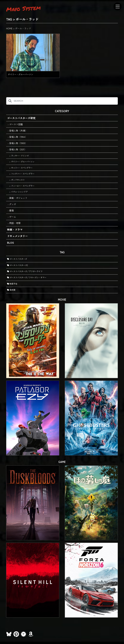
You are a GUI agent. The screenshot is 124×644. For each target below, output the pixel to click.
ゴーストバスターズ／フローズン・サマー (27, 277)
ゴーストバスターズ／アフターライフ (25, 271)
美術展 (11, 290)
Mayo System (24, 8)
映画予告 (12, 284)
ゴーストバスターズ (17, 259)
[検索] (10, 101)
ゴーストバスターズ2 (17, 265)
